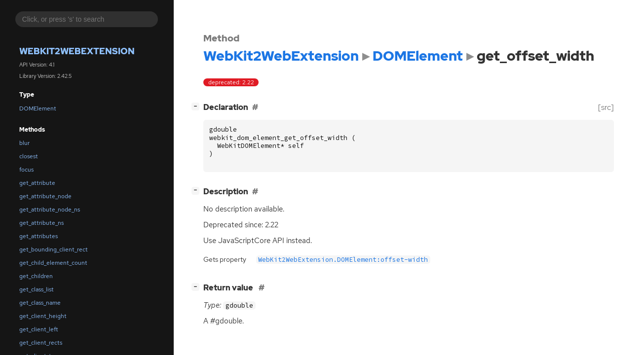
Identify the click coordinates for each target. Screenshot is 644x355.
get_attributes (38, 236)
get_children (36, 276)
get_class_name (40, 303)
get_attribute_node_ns (50, 210)
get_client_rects (41, 343)
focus (26, 170)
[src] (606, 107)
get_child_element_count (53, 263)
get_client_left (39, 329)
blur (24, 143)
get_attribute (37, 183)
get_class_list (37, 289)
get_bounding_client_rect (54, 249)
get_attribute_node (45, 196)
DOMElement (38, 108)
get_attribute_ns (41, 223)
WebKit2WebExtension (77, 51)
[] (197, 106)
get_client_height (43, 316)
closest (29, 156)
